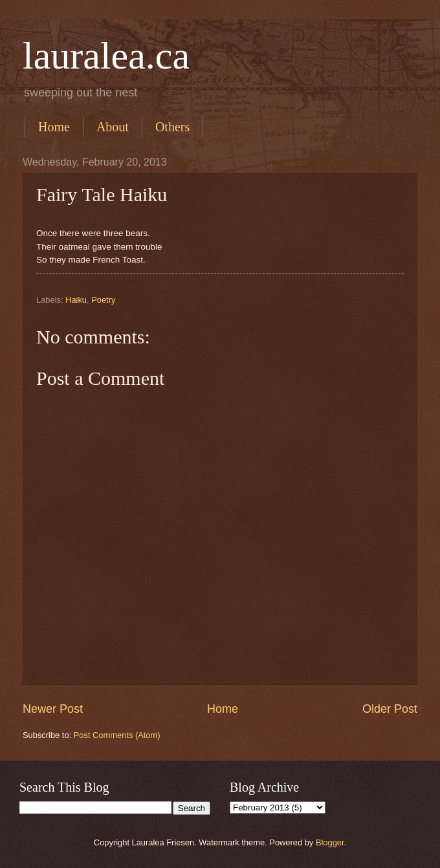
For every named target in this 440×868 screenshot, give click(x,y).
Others (172, 127)
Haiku (76, 300)
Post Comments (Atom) (117, 735)
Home (54, 127)
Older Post (390, 709)
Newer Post (53, 709)
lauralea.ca (106, 56)
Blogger (330, 842)
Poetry (103, 300)
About (113, 127)
